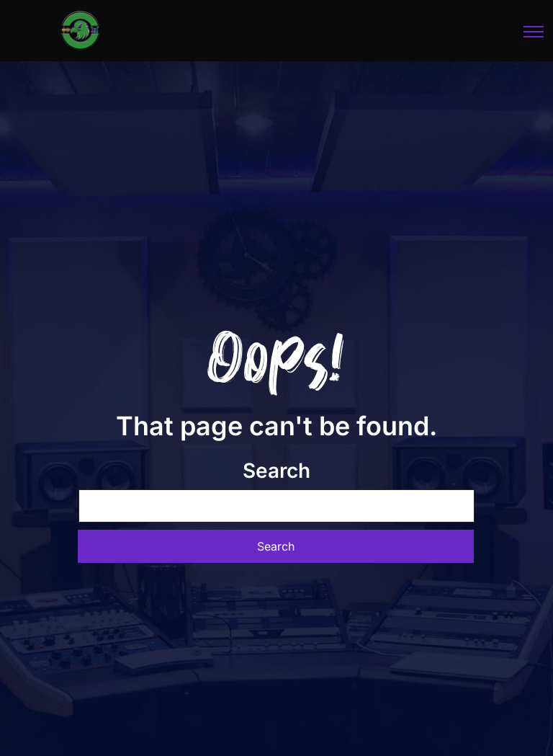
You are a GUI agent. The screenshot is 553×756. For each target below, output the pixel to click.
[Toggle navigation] (534, 31)
